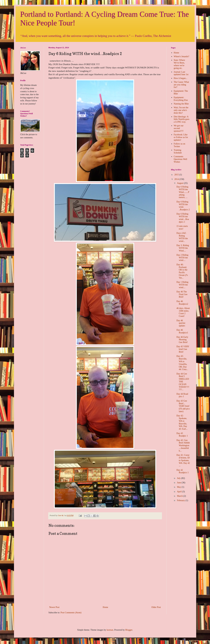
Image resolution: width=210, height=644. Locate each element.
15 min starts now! (182, 227)
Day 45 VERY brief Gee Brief (183, 349)
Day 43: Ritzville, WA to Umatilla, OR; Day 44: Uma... (182, 363)
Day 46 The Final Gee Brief (182, 294)
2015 (177, 175)
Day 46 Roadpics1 (182, 331)
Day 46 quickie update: (181, 323)
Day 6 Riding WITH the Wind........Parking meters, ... (183, 192)
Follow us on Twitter (179, 145)
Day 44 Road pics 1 (182, 395)
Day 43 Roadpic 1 (182, 435)
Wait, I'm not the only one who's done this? (181, 110)
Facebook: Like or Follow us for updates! (181, 137)
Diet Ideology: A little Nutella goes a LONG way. (182, 119)
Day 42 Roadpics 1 (183, 471)
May (179, 487)
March (180, 496)
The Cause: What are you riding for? (181, 85)
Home (105, 607)
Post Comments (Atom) (71, 613)
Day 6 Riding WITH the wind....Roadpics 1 (183, 218)
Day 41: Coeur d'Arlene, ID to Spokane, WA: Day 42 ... (183, 460)
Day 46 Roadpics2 (182, 303)
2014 (177, 179)
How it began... (180, 78)
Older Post (156, 607)
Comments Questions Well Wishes (180, 159)
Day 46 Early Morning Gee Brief (182, 340)
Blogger (129, 630)
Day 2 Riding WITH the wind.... (182, 258)
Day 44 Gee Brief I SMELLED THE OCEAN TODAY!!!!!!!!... (183, 382)
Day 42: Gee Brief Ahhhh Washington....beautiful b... (183, 446)
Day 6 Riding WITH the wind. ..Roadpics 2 (183, 206)
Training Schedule (178, 151)
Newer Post (54, 607)
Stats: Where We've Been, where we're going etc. (179, 64)
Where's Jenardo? (181, 56)
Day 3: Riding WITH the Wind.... (183, 248)
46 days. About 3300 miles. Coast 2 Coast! (183, 312)
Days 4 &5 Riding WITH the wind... (182, 237)
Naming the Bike (181, 104)
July (179, 478)
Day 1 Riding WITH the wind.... (182, 285)
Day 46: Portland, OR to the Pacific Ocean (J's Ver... (182, 271)
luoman (110, 630)
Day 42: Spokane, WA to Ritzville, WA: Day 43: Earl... (182, 422)
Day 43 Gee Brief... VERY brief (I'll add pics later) (183, 406)
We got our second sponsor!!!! (179, 128)
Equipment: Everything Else (181, 99)
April (180, 492)
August (180, 183)
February (181, 500)
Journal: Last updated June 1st (181, 73)
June (179, 483)
